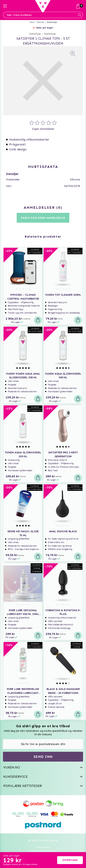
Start (32, 22)
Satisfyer (52, 22)
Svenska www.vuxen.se (43, 851)
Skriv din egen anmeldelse (43, 218)
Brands (41, 22)
